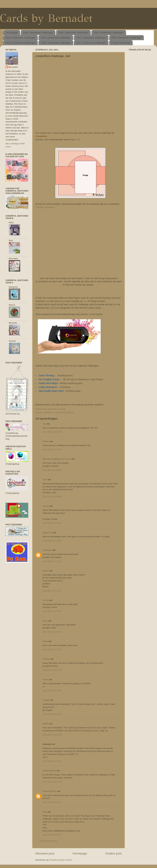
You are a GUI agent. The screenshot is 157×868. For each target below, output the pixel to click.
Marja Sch (48, 533)
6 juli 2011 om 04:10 (52, 802)
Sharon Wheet (50, 791)
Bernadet (13, 67)
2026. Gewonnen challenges (38, 33)
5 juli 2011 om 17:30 (52, 782)
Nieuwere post (45, 853)
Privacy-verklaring (121, 43)
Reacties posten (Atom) (61, 860)
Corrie (46, 600)
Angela (46, 700)
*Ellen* (46, 441)
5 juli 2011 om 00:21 (52, 761)
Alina (45, 621)
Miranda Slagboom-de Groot (57, 459)
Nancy (12, 305)
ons (85, 301)
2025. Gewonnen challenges (73, 33)
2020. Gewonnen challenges (126, 38)
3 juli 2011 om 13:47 (52, 611)
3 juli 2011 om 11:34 (52, 561)
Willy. (78, 140)
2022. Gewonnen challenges (56, 38)
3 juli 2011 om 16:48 (52, 632)
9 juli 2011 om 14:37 (52, 835)
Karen (46, 680)
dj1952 (46, 724)
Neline (46, 571)
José (45, 480)
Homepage (12, 33)
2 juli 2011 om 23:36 (52, 449)
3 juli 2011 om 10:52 (52, 523)
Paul (45, 812)
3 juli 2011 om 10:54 (52, 541)
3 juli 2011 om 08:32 (52, 470)
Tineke (46, 506)
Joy (44, 424)
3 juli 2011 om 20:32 (52, 714)
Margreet (13, 287)
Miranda (13, 323)
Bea (11, 240)
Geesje (12, 341)
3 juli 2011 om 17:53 (52, 649)
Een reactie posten (48, 841)
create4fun (48, 412)
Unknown (47, 550)
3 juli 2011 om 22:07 (52, 735)
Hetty (45, 641)
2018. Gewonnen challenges (56, 43)
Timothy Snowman (45, 207)
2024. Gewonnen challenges (109, 33)
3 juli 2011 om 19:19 (52, 691)
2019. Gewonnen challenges (20, 43)
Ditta (11, 222)
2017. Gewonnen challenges (91, 43)
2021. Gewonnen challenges (91, 38)
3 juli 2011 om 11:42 (52, 591)
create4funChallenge (64, 412)
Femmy (46, 659)
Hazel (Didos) (49, 771)
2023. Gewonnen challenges (20, 38)
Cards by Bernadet (46, 18)
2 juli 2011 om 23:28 (52, 432)
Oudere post (114, 853)
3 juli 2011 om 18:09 (52, 670)
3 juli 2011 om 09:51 (52, 497)
